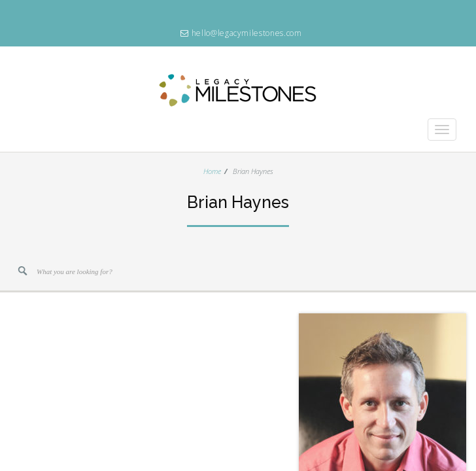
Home (212, 171)
